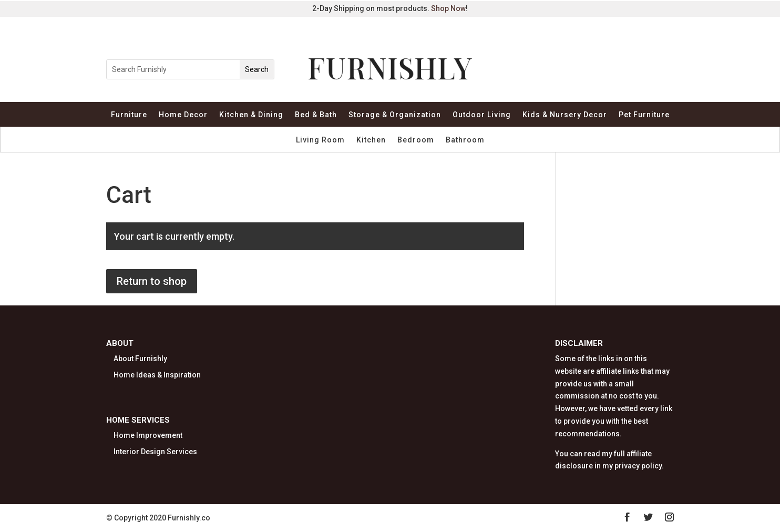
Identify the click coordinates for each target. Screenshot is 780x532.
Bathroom (465, 140)
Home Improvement (148, 435)
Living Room (320, 140)
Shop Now (448, 8)
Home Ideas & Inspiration (157, 375)
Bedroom (416, 140)
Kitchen (371, 140)
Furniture (129, 115)
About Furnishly (140, 359)
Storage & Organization (395, 115)
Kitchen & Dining (251, 115)
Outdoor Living (482, 115)
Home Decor (183, 115)
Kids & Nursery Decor (565, 115)
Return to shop (152, 281)
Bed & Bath (316, 115)
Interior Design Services (155, 452)
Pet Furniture (644, 115)
